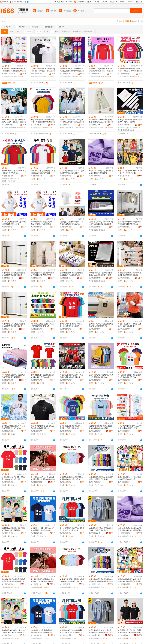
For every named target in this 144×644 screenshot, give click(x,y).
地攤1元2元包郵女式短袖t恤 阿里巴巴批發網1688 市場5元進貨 (130, 172)
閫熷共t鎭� (78, 77)
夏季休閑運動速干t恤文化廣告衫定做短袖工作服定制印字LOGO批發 (43, 376)
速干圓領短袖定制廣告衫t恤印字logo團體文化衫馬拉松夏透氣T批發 (72, 427)
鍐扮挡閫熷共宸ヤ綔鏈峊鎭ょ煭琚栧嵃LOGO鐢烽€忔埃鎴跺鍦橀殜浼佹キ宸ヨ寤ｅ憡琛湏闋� (130, 631)
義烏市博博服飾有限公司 (67, 431)
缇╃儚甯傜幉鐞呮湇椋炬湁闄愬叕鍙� (125, 533)
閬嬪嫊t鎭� (70, 77)
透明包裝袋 (136, 128)
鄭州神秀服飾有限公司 (9, 227)
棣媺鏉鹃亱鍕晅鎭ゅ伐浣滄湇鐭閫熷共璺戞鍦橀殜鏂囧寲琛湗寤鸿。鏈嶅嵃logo (72, 70)
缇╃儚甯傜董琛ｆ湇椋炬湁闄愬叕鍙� (67, 584)
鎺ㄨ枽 (24, 71)
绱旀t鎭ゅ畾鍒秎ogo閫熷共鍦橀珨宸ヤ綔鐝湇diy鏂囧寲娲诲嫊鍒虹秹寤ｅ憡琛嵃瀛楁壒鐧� (14, 580)
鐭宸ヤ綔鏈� (77, 128)
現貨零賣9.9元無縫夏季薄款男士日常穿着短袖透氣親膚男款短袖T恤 (72, 223)
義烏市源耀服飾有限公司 (38, 176)
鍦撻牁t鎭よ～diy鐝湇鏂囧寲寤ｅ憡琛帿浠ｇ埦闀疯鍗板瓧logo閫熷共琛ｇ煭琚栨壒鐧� (101, 70)
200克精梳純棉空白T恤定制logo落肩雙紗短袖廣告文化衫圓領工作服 (71, 376)
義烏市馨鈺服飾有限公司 (125, 431)
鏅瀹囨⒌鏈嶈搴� (8, 74)
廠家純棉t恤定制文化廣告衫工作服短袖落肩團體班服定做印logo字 (43, 325)
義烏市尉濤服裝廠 (37, 533)
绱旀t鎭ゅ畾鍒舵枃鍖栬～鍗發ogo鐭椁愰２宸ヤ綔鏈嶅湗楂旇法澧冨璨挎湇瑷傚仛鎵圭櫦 (72, 121)
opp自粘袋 (129, 128)
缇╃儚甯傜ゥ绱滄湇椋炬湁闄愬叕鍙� (96, 584)
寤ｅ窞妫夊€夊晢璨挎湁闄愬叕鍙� (9, 125)
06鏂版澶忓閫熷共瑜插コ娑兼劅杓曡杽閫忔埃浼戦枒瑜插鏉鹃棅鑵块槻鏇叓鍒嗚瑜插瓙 (101, 121)
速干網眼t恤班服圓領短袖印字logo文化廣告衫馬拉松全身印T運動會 (13, 427)
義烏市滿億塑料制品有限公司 (96, 278)
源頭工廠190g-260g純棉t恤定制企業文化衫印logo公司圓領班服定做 (101, 325)
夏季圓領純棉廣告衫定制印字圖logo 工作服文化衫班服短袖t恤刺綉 (71, 325)
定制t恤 (12, 179)
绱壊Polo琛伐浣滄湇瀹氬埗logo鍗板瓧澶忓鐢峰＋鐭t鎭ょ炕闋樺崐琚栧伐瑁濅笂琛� (130, 529)
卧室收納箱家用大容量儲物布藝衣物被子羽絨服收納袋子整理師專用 (42, 274)
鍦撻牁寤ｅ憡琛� (95, 77)
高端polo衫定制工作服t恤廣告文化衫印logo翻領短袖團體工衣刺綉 (43, 427)
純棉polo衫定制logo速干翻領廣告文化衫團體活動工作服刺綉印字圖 (43, 172)
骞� (24, 74)
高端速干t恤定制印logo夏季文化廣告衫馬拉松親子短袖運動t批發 (130, 325)
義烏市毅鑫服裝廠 (124, 380)
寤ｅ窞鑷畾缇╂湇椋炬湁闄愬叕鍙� (67, 125)
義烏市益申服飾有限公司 (96, 431)
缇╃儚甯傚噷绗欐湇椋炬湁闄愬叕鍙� (125, 584)
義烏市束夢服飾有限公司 (9, 380)
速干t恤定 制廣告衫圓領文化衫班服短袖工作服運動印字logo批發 (14, 223)
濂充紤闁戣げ (93, 128)
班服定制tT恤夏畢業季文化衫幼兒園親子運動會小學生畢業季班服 (13, 529)
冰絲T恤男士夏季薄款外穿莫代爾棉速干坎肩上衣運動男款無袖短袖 (101, 529)
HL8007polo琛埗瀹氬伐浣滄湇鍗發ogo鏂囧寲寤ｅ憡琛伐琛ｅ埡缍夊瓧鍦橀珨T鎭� (43, 70)
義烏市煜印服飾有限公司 (67, 533)
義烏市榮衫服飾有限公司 (9, 533)
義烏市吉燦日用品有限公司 (125, 227)
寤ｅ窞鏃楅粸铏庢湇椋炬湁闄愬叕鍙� (38, 125)
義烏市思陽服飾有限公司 (96, 380)
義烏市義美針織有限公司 (67, 227)
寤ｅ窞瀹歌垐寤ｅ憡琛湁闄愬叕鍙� (67, 74)
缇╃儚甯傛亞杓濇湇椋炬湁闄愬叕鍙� (96, 74)
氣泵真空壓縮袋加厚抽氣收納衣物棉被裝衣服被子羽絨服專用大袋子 (72, 274)
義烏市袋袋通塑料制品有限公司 (125, 125)
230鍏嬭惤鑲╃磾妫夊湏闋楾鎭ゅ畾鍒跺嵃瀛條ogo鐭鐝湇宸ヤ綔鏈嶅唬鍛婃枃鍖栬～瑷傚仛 (72, 580)
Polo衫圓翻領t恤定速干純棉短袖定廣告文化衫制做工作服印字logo (130, 376)
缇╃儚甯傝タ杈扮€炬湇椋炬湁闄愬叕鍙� (38, 584)
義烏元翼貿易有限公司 (96, 533)
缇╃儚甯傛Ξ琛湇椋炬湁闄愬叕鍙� (9, 635)
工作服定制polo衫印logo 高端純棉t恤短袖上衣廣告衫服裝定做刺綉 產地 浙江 (43, 478)
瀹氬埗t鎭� (135, 77)
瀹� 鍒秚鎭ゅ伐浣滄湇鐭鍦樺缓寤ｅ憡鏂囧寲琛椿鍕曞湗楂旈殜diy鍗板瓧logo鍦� (14, 70)
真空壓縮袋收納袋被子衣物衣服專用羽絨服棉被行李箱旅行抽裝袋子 (130, 274)
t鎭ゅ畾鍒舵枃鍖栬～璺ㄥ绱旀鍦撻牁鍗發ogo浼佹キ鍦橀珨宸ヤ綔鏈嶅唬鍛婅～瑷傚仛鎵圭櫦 (14, 121)
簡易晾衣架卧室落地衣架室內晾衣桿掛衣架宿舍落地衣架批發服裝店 (13, 274)
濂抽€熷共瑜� (103, 128)
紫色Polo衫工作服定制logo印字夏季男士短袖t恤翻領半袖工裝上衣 (101, 172)
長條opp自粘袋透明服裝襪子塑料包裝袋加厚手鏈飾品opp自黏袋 (130, 121)
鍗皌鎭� (34, 77)
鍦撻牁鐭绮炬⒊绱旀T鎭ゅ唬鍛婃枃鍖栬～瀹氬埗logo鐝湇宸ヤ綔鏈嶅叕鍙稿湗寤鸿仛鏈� (130, 70)
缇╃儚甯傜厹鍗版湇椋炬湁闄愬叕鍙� (67, 635)
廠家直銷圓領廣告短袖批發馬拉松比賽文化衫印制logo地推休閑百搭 (42, 223)
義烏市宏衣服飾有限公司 (38, 380)
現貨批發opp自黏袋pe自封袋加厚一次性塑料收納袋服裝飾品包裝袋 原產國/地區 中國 (101, 223)
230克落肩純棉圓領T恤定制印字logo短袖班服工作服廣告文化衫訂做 (71, 478)
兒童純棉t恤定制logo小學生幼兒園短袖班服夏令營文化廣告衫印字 (130, 478)
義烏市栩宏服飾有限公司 (67, 176)
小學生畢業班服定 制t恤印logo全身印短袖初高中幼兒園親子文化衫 (130, 427)
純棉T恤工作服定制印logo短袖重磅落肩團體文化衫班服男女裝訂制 (101, 478)
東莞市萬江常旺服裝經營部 (125, 176)
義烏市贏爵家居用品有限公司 (9, 329)
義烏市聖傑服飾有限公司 (67, 380)
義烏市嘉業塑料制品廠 (96, 227)
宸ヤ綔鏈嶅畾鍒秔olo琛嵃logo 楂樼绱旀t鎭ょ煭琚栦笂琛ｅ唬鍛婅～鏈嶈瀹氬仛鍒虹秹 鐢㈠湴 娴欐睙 (43, 580)
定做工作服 (6, 179)
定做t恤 (17, 179)
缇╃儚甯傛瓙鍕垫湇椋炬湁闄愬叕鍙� (125, 74)
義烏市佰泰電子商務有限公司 (38, 431)
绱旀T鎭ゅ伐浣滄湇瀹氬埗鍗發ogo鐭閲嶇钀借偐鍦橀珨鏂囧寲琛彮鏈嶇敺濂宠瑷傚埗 (101, 580)
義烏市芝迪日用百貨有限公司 (67, 278)
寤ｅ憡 (140, 71)
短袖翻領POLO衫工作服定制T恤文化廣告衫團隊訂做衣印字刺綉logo (43, 529)
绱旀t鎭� (121, 77)
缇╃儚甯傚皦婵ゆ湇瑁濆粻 (38, 635)
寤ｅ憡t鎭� (12, 77)
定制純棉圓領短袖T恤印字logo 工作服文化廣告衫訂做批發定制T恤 (72, 529)
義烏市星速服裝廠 (37, 329)
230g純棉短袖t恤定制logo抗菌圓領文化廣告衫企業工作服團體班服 (13, 376)
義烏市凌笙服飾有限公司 (125, 482)
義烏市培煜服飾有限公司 (9, 482)
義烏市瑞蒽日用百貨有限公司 (9, 278)
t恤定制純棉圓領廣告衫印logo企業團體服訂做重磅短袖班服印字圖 (101, 427)
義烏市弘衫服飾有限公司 (9, 176)
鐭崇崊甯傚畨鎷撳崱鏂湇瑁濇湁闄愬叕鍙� (96, 125)
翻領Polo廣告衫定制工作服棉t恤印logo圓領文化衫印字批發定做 (14, 172)
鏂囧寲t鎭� (41, 77)
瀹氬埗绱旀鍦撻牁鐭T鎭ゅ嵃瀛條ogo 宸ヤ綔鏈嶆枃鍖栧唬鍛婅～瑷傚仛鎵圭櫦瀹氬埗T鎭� (72, 631)
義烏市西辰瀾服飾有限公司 (38, 482)
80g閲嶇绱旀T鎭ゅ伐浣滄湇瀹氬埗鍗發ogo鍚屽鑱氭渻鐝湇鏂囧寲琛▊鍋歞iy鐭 (43, 121)
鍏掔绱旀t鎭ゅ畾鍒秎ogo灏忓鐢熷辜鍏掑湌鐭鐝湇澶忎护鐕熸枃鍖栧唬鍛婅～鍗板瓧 (130, 580)
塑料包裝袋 (122, 128)
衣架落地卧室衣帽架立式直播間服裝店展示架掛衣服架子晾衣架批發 (130, 223)
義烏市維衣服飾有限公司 (67, 482)
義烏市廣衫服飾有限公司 (9, 431)
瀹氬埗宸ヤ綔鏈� (66, 128)
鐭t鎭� (5, 77)
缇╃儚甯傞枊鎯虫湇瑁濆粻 (125, 635)
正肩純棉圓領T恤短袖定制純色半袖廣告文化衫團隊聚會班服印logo (101, 376)
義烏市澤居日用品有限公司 (125, 278)
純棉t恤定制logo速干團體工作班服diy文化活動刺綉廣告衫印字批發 (14, 478)
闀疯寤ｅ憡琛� (106, 77)
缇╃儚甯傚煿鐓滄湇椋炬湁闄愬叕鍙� (9, 584)
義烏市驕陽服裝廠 (66, 329)
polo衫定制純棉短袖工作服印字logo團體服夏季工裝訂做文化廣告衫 (72, 172)
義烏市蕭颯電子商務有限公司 (96, 329)
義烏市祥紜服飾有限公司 (96, 482)
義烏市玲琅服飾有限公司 (96, 176)
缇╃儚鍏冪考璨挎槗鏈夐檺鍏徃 (96, 635)
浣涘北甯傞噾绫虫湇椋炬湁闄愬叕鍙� (38, 74)
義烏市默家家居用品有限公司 (38, 278)
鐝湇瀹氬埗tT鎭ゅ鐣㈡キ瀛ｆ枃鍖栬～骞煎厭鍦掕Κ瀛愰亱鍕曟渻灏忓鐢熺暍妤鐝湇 (14, 631)
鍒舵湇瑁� (20, 77)
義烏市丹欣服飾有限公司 (125, 329)
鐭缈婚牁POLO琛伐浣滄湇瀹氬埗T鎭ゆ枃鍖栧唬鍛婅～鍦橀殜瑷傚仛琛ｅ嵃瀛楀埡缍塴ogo (43, 631)
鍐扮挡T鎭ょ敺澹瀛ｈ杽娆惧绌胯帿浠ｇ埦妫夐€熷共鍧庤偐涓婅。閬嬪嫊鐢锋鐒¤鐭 (101, 631)
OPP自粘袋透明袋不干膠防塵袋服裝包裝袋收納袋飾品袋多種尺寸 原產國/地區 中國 (101, 274)
